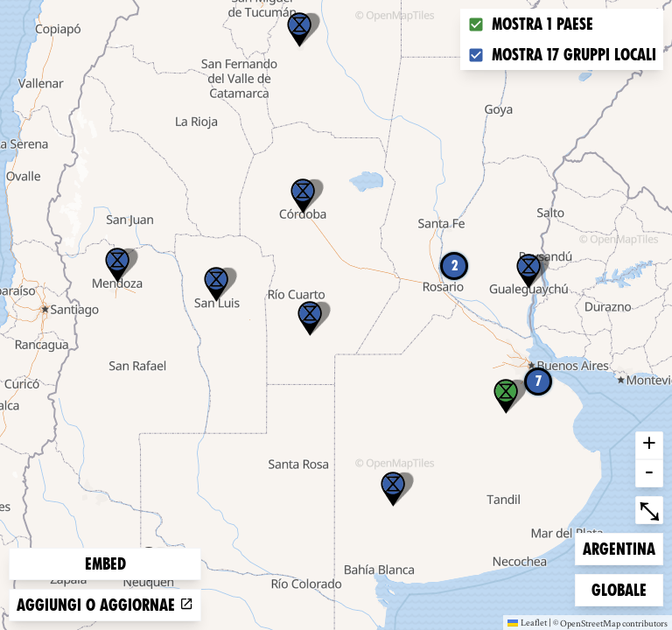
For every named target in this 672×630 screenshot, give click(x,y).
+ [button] (649, 445)
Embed (105, 564)
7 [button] (539, 381)
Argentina (619, 547)
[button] (299, 30)
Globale (619, 588)
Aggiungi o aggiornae (105, 605)
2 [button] (455, 266)
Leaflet (527, 622)
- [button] (649, 473)
